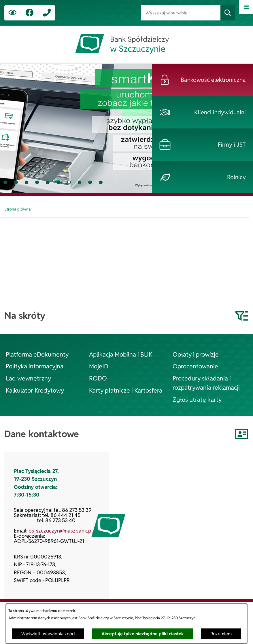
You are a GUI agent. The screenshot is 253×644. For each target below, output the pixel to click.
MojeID (99, 366)
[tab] (5, 182)
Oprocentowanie (195, 366)
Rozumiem (221, 634)
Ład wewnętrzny (28, 378)
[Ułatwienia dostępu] (13, 13)
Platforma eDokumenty (37, 354)
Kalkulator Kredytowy (35, 390)
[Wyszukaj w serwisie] (181, 13)
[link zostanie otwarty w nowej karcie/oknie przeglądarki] (30, 13)
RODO (98, 378)
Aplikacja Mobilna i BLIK (121, 354)
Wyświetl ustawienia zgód (48, 634)
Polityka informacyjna (35, 366)
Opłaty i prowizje (196, 354)
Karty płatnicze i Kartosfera (126, 390)
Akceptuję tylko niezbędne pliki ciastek (143, 634)
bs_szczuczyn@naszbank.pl (61, 531)
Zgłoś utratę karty (197, 399)
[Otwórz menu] (246, 7)
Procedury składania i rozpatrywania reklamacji (206, 383)
